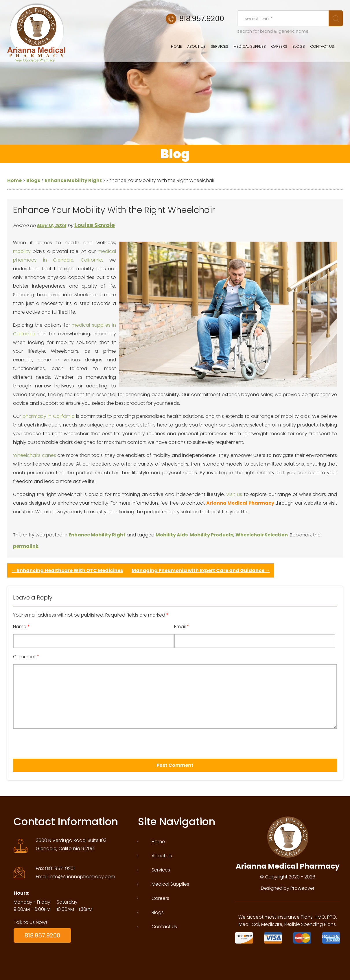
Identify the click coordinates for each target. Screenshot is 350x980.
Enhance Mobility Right (97, 535)
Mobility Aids (172, 535)
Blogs (299, 46)
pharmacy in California (49, 416)
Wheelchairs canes (35, 455)
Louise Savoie (95, 225)
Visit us (234, 494)
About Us (196, 46)
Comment (26, 657)
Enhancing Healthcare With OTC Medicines (67, 570)
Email (182, 627)
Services (220, 46)
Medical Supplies (250, 46)
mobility (22, 251)
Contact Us (322, 46)
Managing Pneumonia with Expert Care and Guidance (201, 570)
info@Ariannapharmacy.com (82, 877)
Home (176, 46)
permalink (26, 546)
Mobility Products (212, 535)
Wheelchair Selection (262, 535)
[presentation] (46, 742)
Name (21, 627)
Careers (279, 46)
